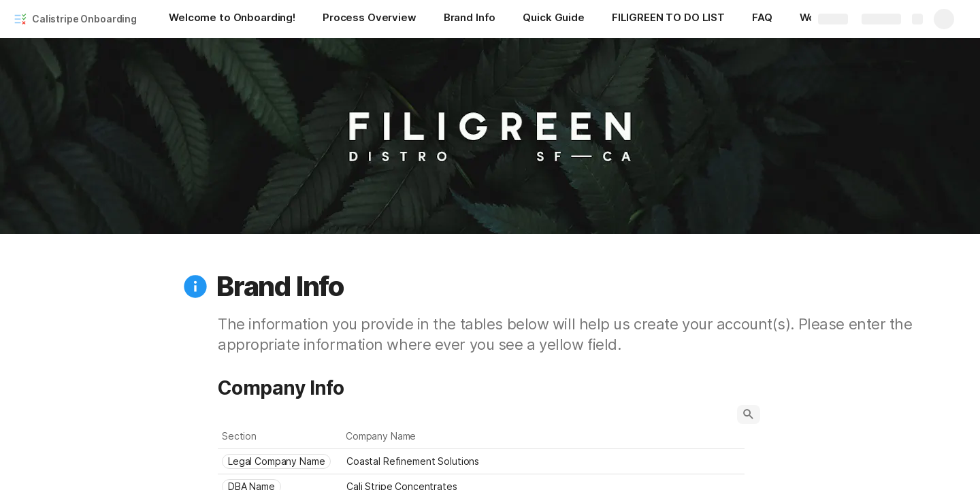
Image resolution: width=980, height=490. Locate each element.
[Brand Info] (470, 19)
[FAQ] (762, 19)
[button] (195, 287)
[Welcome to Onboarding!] (232, 19)
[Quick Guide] (553, 19)
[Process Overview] (370, 19)
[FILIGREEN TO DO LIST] (668, 19)
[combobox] (280, 461)
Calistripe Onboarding (84, 19)
